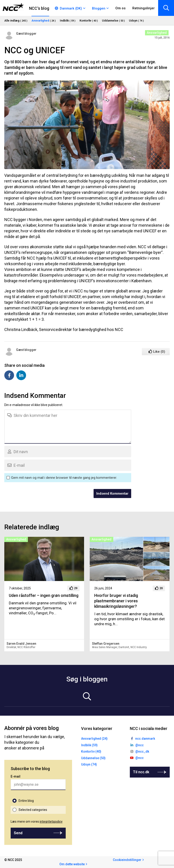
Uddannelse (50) (93, 758)
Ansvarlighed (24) (94, 739)
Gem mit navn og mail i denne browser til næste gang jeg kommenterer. (64, 478)
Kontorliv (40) (91, 751)
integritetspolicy (51, 822)
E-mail (16, 776)
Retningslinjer (144, 8)
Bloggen (99, 8)
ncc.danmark (145, 739)
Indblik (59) (89, 745)
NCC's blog (39, 8)
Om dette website (72, 864)
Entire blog (26, 801)
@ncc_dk (142, 751)
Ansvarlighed (157, 33)
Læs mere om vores (37, 822)
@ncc (139, 745)
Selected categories (33, 810)
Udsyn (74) (89, 764)
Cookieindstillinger (127, 860)
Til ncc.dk (141, 772)
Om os (120, 8)
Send (18, 833)
